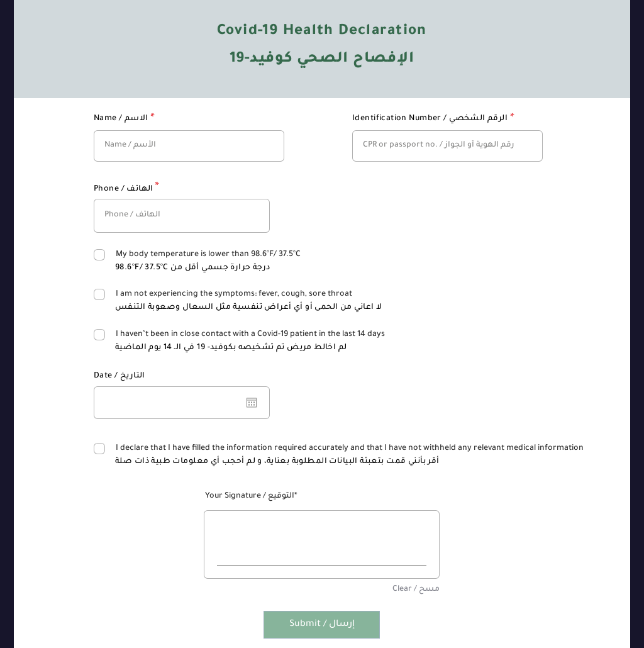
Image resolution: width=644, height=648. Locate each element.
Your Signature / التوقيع (250, 496)
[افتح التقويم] (252, 403)
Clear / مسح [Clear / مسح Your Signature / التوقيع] (416, 589)
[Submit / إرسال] (322, 625)
